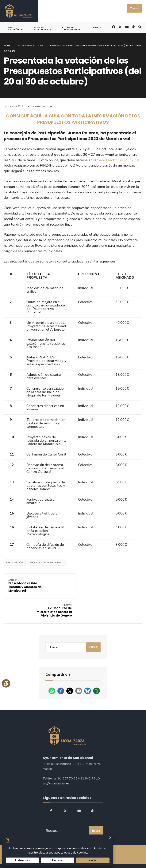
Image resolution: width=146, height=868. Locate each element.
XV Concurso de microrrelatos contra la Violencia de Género (120, 585)
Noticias (38, 45)
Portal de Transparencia (71, 28)
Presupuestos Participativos (47, 562)
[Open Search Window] (140, 27)
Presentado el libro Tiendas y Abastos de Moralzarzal (25, 585)
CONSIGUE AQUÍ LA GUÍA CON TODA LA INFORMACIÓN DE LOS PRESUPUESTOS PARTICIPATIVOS (73, 119)
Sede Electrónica (15, 28)
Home (7, 45)
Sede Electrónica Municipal (118, 160)
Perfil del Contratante (42, 28)
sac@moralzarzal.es (56, 758)
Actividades (25, 45)
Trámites (97, 27)
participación (15, 562)
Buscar (94, 622)
